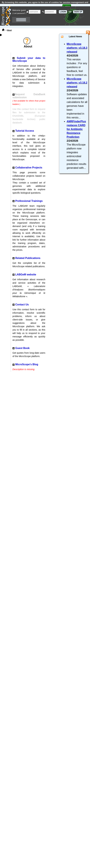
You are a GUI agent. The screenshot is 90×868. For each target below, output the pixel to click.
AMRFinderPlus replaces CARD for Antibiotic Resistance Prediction (76, 129)
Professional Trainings (29, 201)
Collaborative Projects (29, 168)
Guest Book (22, 348)
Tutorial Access (25, 131)
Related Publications (28, 258)
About (9, 30)
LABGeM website (26, 275)
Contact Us (22, 305)
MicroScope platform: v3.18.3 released (77, 48)
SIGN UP (78, 12)
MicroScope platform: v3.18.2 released (77, 83)
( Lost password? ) (19, 13)
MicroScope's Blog (27, 364)
